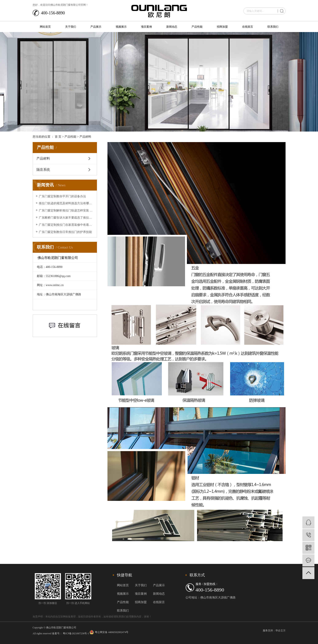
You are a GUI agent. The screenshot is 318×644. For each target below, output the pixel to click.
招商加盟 (222, 27)
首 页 (58, 137)
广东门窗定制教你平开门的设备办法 (62, 196)
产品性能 (197, 27)
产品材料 (43, 158)
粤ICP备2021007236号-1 (76, 633)
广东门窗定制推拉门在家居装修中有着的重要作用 (66, 225)
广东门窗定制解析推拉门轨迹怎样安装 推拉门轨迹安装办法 (66, 210)
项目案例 (146, 27)
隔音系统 (43, 170)
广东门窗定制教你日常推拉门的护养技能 (65, 232)
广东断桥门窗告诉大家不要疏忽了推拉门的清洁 (66, 218)
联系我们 (273, 27)
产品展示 (96, 27)
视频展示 (121, 27)
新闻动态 (172, 27)
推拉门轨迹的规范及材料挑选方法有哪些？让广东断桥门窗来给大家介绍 (66, 203)
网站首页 (45, 27)
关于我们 (71, 27)
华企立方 (280, 631)
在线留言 (248, 27)
